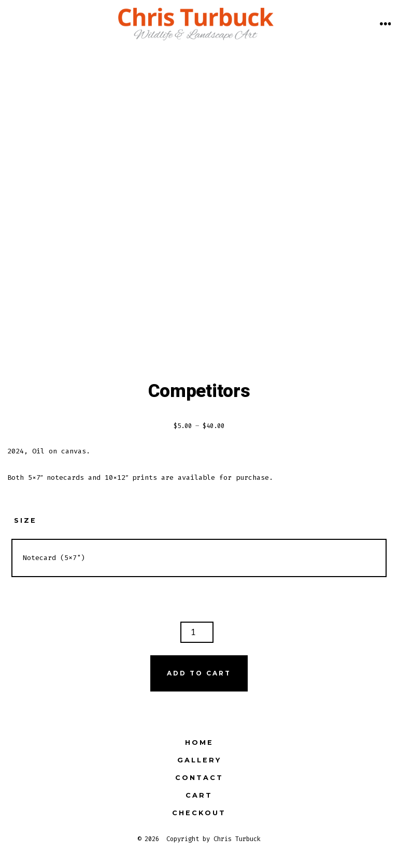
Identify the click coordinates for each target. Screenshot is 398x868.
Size (25, 520)
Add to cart (199, 673)
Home (199, 742)
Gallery (199, 760)
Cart (199, 795)
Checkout (199, 813)
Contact (199, 778)
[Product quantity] (197, 632)
